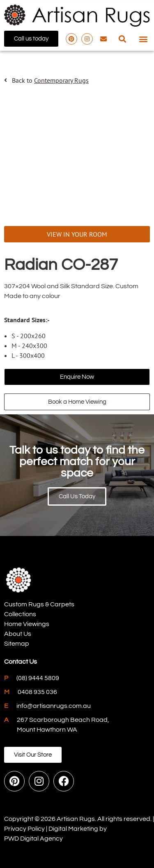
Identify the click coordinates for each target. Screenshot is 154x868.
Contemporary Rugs (61, 80)
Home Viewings (27, 624)
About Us (18, 634)
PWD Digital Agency (33, 839)
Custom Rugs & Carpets (39, 604)
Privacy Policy (24, 829)
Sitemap (17, 644)
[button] (122, 39)
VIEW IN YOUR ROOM (77, 234)
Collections (20, 614)
